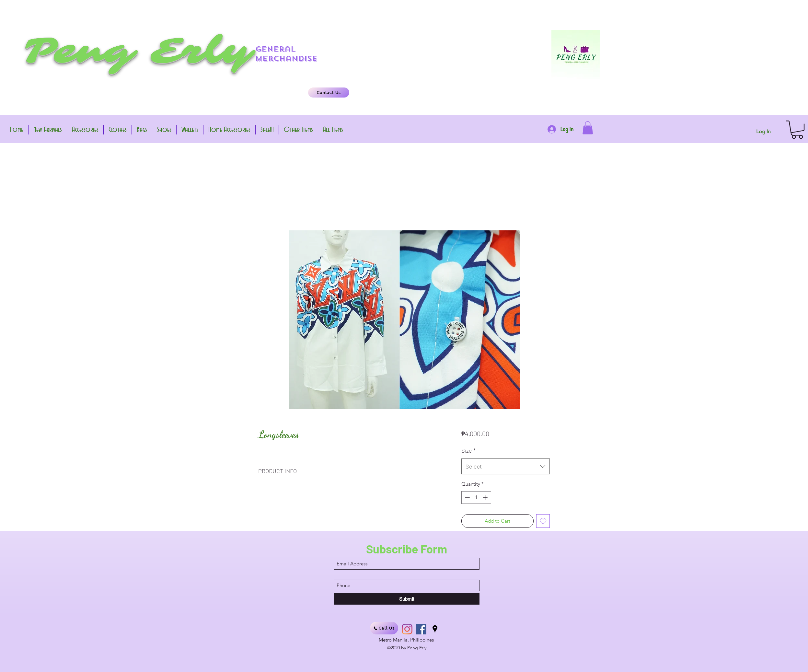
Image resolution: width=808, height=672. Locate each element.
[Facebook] (421, 629)
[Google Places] (435, 629)
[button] (588, 128)
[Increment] (486, 498)
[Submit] (407, 599)
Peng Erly (138, 51)
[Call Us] (384, 628)
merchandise (286, 58)
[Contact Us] (329, 93)
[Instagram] (407, 629)
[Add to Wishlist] (543, 521)
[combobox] (506, 467)
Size (468, 450)
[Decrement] (467, 498)
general (275, 49)
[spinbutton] (476, 498)
